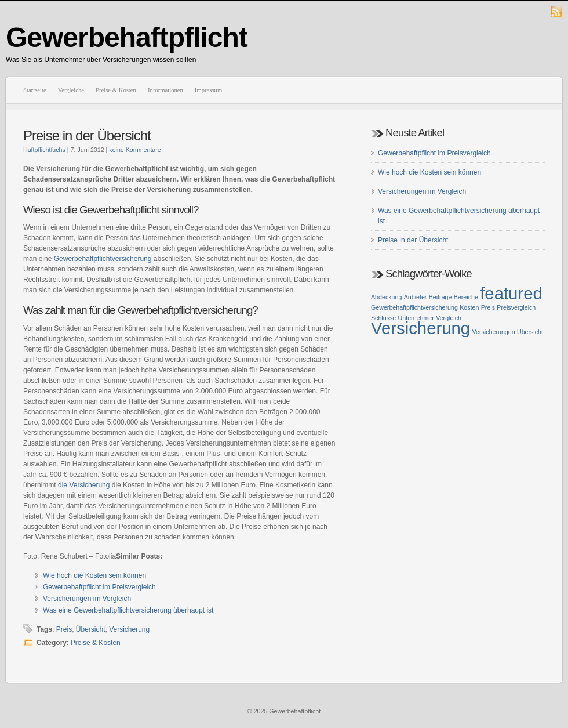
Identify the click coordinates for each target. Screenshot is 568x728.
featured (511, 293)
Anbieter (416, 297)
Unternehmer (416, 318)
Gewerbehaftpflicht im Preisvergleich (99, 587)
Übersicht (91, 629)
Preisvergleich (516, 307)
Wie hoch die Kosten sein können (94, 575)
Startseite (35, 90)
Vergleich (449, 318)
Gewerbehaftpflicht (127, 37)
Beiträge (440, 297)
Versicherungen (494, 332)
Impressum (208, 90)
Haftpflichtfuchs (44, 150)
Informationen (165, 90)
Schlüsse (383, 318)
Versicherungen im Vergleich (87, 599)
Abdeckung (386, 297)
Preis (64, 629)
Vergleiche (71, 90)
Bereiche (466, 297)
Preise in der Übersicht (87, 135)
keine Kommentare (135, 150)
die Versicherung (84, 485)
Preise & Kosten (116, 90)
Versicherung (129, 629)
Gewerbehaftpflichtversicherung (103, 259)
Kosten (469, 307)
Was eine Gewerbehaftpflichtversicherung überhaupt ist (128, 610)
